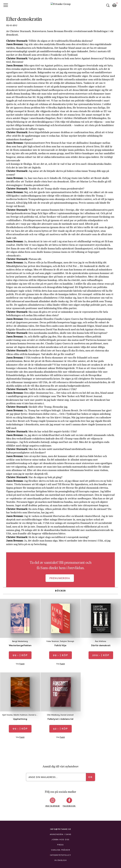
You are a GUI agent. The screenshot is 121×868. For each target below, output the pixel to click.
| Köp (20, 655)
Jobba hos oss (60, 840)
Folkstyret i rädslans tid (60, 719)
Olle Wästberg (53, 715)
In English (60, 860)
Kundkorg (114, 5)
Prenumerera (60, 578)
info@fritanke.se (60, 829)
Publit (22, 664)
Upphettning (20, 719)
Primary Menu (6, 5)
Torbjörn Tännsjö (67, 641)
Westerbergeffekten (20, 645)
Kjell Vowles (7, 715)
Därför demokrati (101, 645)
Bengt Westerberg (20, 641)
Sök (108, 5)
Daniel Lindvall (35, 715)
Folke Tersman (53, 641)
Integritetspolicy (60, 855)
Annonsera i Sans (61, 834)
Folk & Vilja (60, 645)
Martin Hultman (21, 715)
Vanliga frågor (60, 850)
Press (60, 845)
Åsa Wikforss (101, 641)
